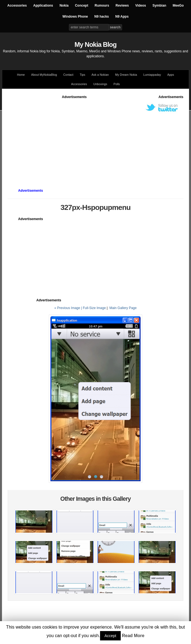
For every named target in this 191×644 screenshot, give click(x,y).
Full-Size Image (94, 308)
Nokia (64, 6)
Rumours (102, 6)
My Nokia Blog (95, 44)
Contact (68, 75)
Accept (110, 636)
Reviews (122, 6)
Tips (82, 75)
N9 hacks (102, 17)
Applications (43, 6)
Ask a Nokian (100, 75)
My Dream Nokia (126, 75)
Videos (141, 6)
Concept (82, 6)
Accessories (17, 6)
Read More (133, 636)
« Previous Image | (68, 308)
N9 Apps (122, 17)
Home (21, 75)
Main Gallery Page (123, 308)
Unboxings (100, 84)
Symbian (159, 6)
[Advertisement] (99, 138)
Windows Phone (75, 17)
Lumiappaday (152, 75)
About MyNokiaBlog (44, 75)
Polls (117, 84)
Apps (171, 75)
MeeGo (178, 6)
